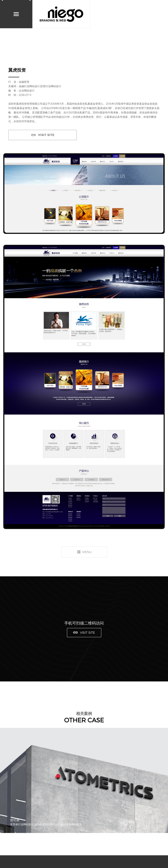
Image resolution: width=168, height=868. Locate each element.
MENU (87, 552)
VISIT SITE (46, 135)
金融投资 (24, 82)
